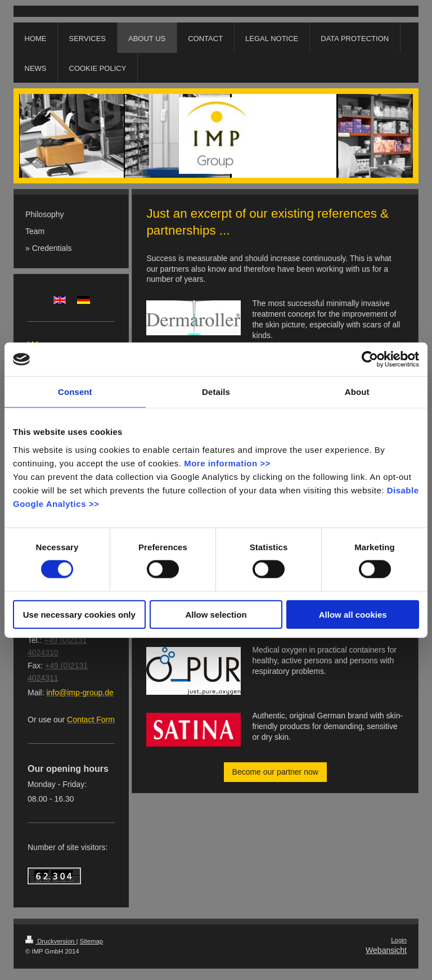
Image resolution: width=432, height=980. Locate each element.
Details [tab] (216, 392)
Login (399, 940)
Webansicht (386, 950)
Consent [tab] (75, 392)
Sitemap (92, 941)
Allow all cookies (353, 614)
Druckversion (51, 941)
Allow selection (216, 614)
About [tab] (357, 392)
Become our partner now (275, 772)
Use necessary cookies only (79, 614)
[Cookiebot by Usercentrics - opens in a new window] (370, 359)
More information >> (227, 463)
